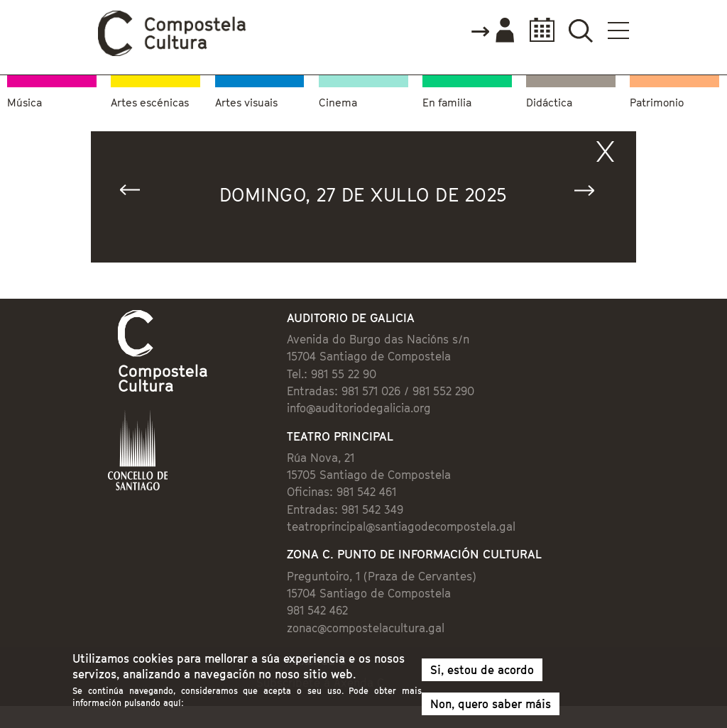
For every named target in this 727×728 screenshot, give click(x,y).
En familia (447, 102)
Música (24, 102)
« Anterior (136, 193)
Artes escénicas (150, 102)
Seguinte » (591, 193)
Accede (492, 31)
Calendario (538, 30)
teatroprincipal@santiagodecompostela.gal (401, 526)
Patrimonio (657, 102)
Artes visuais (246, 102)
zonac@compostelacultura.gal (366, 628)
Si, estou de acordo (482, 673)
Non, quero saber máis (491, 707)
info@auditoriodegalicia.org (359, 408)
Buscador (580, 30)
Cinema (338, 102)
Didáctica (549, 102)
